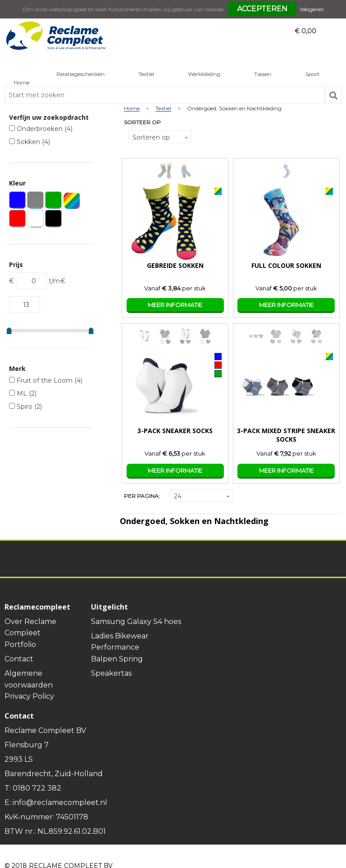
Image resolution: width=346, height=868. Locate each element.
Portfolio (20, 644)
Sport (312, 74)
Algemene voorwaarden (29, 679)
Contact (19, 659)
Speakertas (111, 673)
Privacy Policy (29, 696)
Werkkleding (204, 74)
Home (21, 83)
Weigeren (312, 9)
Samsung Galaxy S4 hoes (136, 622)
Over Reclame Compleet (30, 627)
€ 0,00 (305, 31)
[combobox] (165, 95)
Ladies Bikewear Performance (120, 642)
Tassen (263, 74)
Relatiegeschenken (80, 74)
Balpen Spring (117, 659)
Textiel (146, 74)
